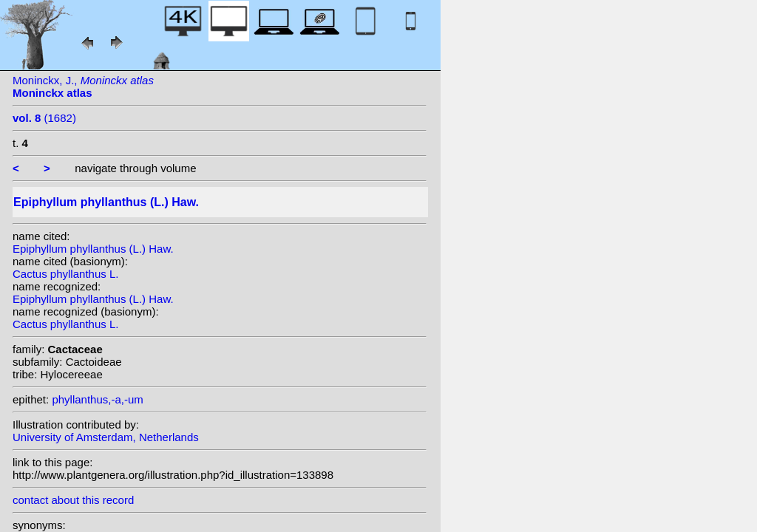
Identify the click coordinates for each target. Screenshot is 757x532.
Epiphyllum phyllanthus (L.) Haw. (93, 249)
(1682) (44, 118)
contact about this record (73, 500)
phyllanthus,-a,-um (97, 399)
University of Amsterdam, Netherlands (106, 437)
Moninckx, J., (83, 86)
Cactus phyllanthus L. (65, 274)
